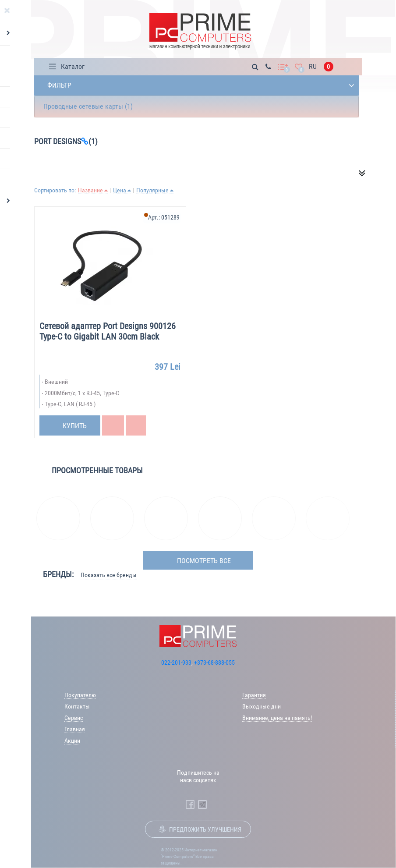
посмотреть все (204, 561)
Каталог (73, 66)
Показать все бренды (109, 575)
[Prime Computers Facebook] (190, 804)
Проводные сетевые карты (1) (88, 106)
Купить (75, 426)
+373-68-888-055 (214, 663)
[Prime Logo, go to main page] (200, 31)
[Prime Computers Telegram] (202, 804)
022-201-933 (176, 663)
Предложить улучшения (205, 829)
